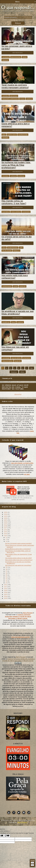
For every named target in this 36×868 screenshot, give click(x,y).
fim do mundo (7, 251)
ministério (5, 137)
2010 (6, 589)
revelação (22, 286)
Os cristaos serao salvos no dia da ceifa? (19, 558)
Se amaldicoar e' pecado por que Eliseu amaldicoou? (18, 313)
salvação (5, 60)
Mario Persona (28, 613)
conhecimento (7, 286)
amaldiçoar (6, 322)
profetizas (21, 176)
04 (7, 577)
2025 (6, 512)
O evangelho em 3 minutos (11, 613)
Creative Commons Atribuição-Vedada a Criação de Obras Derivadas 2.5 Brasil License (18, 616)
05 (7, 575)
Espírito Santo (12, 135)
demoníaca (14, 96)
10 (6, 541)
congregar (6, 57)
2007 (6, 594)
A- (32, 865)
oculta (15, 286)
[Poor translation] (7, 836)
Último (22, 372)
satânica (29, 99)
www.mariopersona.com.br (20, 637)
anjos (4, 248)
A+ (32, 863)
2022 (6, 518)
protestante (26, 212)
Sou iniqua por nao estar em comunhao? (18, 565)
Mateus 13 (16, 251)
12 (6, 538)
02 (7, 581)
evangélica (6, 212)
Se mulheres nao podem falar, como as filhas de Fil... (18, 552)
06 (7, 573)
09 (7, 567)
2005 (6, 598)
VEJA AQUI (18, 394)
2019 (6, 524)
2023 (6, 516)
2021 (6, 520)
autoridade (6, 358)
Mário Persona (22, 822)
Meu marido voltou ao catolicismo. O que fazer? (14, 202)
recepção (18, 361)
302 (32, 368)
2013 (6, 536)
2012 (6, 585)
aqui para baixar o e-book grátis (22, 463)
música (22, 99)
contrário (5, 96)
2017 (6, 528)
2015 (6, 532)
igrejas (25, 57)
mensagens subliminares (10, 99)
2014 (6, 534)
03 (7, 579)
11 (6, 539)
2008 (6, 592)
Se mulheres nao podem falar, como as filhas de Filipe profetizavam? (16, 165)
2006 (6, 596)
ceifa (21, 248)
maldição (20, 322)
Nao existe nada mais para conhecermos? (15, 277)
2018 (6, 526)
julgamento (26, 358)
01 (6, 583)
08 (7, 569)
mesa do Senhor (8, 361)
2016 (6, 530)
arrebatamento (13, 248)
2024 (6, 514)
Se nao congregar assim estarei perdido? (18, 543)
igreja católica (16, 212)
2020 (6, 522)
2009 (6, 591)
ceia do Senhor (16, 358)
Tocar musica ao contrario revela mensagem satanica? (15, 86)
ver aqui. (27, 474)
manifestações (23, 135)
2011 (6, 587)
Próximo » (14, 372)
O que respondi (8, 657)
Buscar (18, 23)
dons (4, 135)
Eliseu (13, 322)
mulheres (13, 176)
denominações (16, 57)
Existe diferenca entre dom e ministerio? (18, 549)
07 (6, 571)
